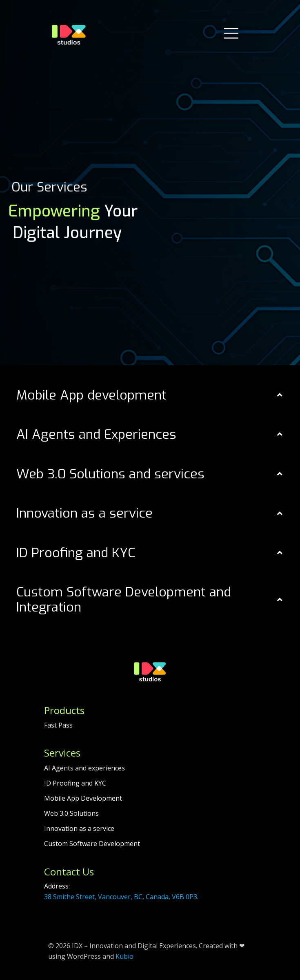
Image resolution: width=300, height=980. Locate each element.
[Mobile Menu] (231, 33)
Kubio (124, 956)
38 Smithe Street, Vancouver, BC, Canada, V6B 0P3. (121, 897)
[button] (150, 395)
